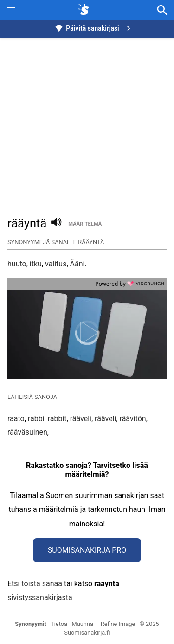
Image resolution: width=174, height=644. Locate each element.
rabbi (36, 419)
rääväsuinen (27, 432)
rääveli (81, 419)
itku (36, 264)
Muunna (83, 624)
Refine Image (118, 624)
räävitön (133, 419)
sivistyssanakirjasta (40, 597)
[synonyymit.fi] (85, 10)
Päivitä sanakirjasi (94, 28)
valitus (56, 264)
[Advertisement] (87, 122)
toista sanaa (42, 584)
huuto (17, 264)
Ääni (77, 264)
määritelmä (85, 224)
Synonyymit (31, 624)
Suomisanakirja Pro (87, 550)
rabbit (57, 419)
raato (16, 419)
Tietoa (59, 624)
